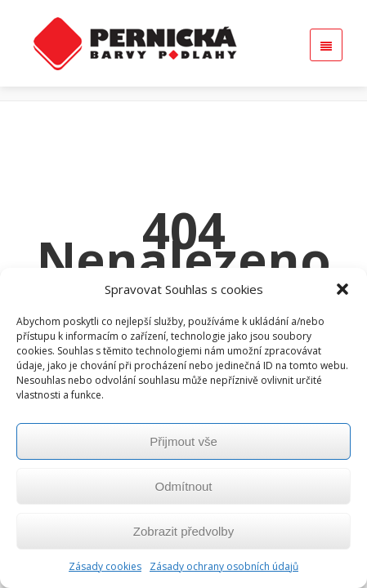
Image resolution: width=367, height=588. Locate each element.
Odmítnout (183, 486)
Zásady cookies (105, 566)
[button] (342, 289)
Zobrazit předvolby (183, 531)
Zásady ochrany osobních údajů (224, 566)
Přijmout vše (183, 441)
